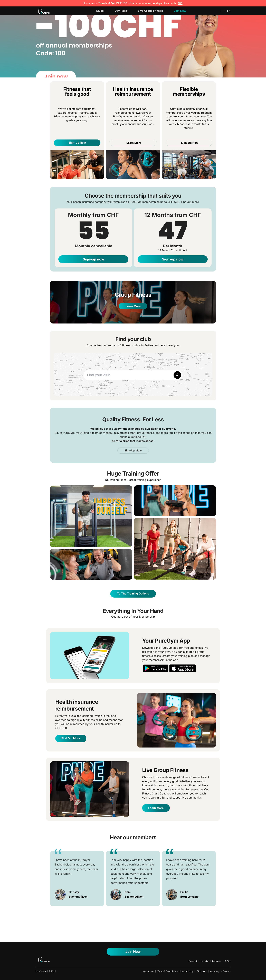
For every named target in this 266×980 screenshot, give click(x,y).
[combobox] (133, 375)
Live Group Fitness (150, 11)
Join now (180, 11)
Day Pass (121, 11)
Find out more (190, 202)
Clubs (100, 11)
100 (180, 3)
